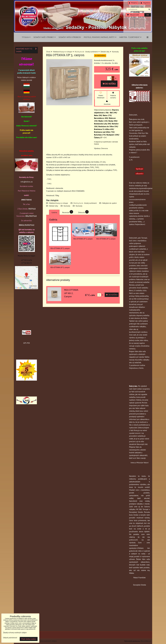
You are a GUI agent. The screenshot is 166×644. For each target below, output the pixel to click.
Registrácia (145, 3)
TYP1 (49, 179)
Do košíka (109, 84)
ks (100, 295)
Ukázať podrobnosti (10, 638)
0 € (148, 15)
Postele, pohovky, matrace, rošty (100, 37)
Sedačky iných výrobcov (70, 37)
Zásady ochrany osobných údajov (44, 641)
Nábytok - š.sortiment (130, 37)
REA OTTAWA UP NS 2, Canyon (71, 293)
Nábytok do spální (109, 203)
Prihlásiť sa (133, 3)
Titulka (26, 37)
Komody (67, 206)
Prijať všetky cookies (29, 639)
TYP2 (49, 184)
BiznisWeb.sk (146, 641)
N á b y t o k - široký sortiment (85, 203)
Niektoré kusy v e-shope (59, 203)
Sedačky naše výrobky (44, 37)
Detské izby (54, 206)
